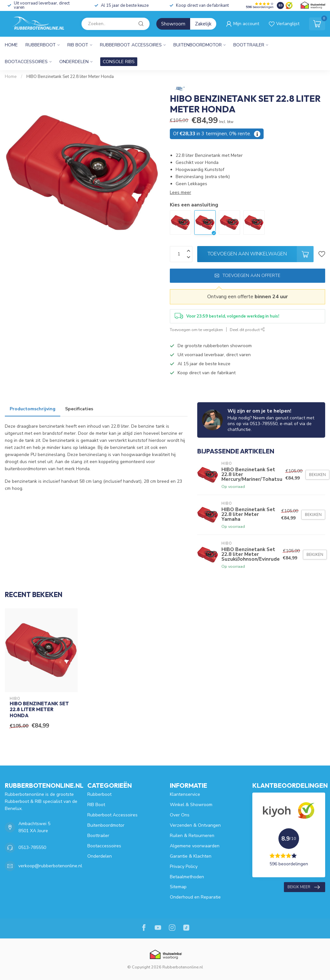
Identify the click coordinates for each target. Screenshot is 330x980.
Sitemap (178, 887)
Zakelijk (203, 24)
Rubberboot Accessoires (131, 45)
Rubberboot (41, 45)
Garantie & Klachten (191, 856)
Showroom (173, 24)
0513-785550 (32, 847)
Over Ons (180, 815)
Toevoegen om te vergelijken (196, 330)
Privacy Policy (184, 866)
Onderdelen (74, 62)
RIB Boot (78, 45)
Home (11, 45)
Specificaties (79, 409)
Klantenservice (185, 794)
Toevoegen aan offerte (247, 276)
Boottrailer (249, 45)
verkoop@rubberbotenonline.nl (50, 866)
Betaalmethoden (187, 877)
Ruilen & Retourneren (192, 836)
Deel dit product (247, 330)
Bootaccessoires (26, 62)
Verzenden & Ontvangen (195, 825)
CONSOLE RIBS (119, 62)
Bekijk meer (304, 887)
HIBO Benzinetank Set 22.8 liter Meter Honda (70, 77)
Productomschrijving (33, 409)
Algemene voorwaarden (195, 846)
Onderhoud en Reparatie (195, 897)
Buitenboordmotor (198, 45)
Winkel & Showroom (191, 805)
